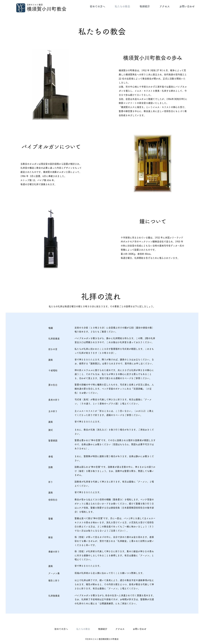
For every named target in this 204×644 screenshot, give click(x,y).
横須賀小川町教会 (47, 9)
